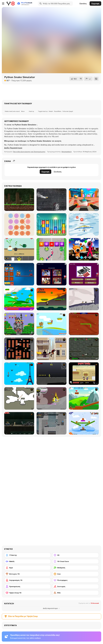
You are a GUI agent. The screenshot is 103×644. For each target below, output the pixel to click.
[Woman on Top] (19, 374)
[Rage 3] (51, 398)
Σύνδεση (58, 172)
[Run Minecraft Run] (19, 200)
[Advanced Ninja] (19, 398)
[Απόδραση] (76, 568)
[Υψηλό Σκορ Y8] (27, 593)
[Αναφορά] (88, 79)
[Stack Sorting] (51, 224)
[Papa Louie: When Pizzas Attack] (84, 374)
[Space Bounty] (84, 349)
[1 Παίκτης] (27, 555)
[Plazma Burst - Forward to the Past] (51, 423)
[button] (13, 148)
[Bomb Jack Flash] (19, 324)
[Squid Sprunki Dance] (84, 249)
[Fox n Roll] (84, 423)
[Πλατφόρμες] (76, 580)
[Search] (40, 3)
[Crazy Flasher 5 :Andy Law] (19, 423)
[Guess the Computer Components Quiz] (84, 274)
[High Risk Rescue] (51, 349)
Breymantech (67, 152)
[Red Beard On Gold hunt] (51, 324)
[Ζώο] (76, 574)
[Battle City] (19, 349)
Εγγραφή (95, 4)
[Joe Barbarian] (51, 299)
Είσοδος (83, 4)
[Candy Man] (19, 299)
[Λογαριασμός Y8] (27, 580)
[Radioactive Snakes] (84, 324)
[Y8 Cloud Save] (76, 561)
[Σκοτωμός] (76, 586)
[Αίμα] (27, 568)
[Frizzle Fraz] (84, 398)
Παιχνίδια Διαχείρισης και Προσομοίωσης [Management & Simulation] (29, 152)
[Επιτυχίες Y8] (27, 574)
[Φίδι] (76, 593)
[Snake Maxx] (51, 249)
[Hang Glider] (84, 224)
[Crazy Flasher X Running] (51, 374)
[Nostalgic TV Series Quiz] (51, 274)
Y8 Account (95, 603)
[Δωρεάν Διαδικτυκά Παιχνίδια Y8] (11, 3)
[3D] (76, 555)
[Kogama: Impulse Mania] (84, 200)
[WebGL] (27, 561)
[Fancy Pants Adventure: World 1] (84, 299)
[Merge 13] (19, 224)
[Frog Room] (19, 249)
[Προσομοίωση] (27, 586)
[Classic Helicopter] (51, 200)
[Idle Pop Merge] (19, 274)
